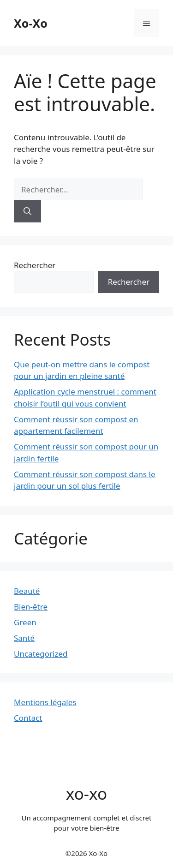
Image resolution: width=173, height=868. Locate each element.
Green (25, 622)
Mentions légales (45, 702)
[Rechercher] (27, 211)
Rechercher (35, 265)
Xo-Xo (31, 23)
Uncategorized (41, 654)
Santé (24, 638)
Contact (28, 718)
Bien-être (31, 607)
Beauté (27, 591)
